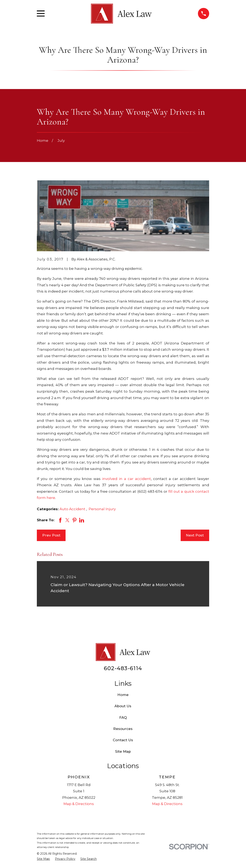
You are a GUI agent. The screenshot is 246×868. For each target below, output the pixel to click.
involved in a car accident (126, 479)
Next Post (195, 535)
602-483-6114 (123, 668)
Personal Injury (102, 509)
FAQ (123, 717)
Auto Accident (73, 509)
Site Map (123, 751)
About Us (123, 706)
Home (123, 695)
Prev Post (51, 535)
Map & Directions (79, 804)
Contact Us (123, 740)
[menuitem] (43, 859)
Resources (123, 729)
